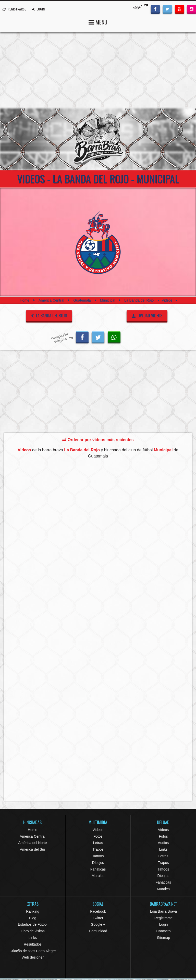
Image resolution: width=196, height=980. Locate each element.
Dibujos (98, 863)
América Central (51, 300)
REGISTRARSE (14, 9)
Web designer (33, 957)
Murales (98, 876)
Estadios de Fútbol (33, 924)
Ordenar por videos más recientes (98, 440)
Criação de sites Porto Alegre (33, 951)
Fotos (98, 836)
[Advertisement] (98, 70)
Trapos (98, 849)
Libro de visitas (33, 931)
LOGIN (38, 9)
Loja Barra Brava (163, 911)
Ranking (33, 911)
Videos (98, 830)
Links (163, 849)
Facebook (98, 911)
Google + (98, 924)
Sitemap (163, 938)
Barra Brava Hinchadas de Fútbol (98, 139)
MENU (98, 22)
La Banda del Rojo (139, 300)
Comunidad (98, 931)
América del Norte (32, 843)
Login (163, 924)
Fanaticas (98, 869)
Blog (33, 918)
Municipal (108, 300)
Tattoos (98, 856)
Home (24, 300)
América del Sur (33, 849)
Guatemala (82, 300)
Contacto (163, 931)
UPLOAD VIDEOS (147, 316)
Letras (98, 843)
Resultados (33, 944)
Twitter (98, 918)
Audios (163, 843)
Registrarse (164, 918)
